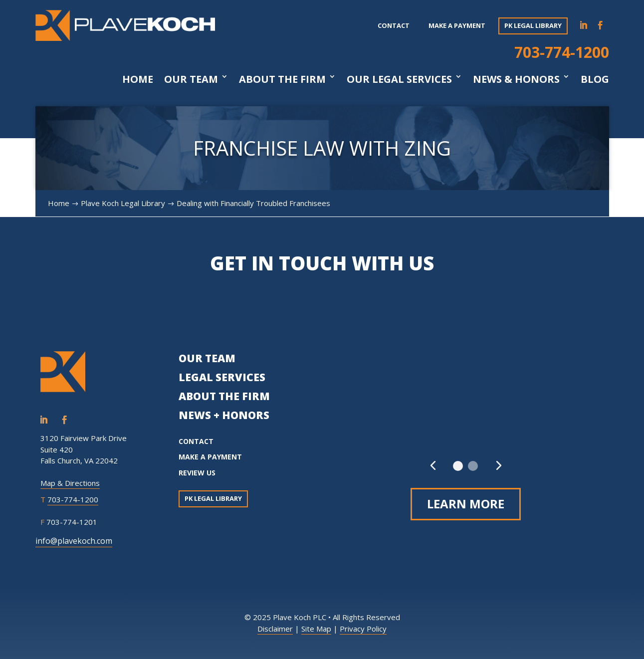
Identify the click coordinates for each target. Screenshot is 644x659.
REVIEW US (197, 473)
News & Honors (516, 79)
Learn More (466, 504)
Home (138, 79)
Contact (394, 25)
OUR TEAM (207, 358)
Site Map (316, 629)
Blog (595, 79)
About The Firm (282, 79)
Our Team (191, 79)
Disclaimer (275, 629)
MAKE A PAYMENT (210, 457)
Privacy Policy (363, 629)
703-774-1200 (562, 52)
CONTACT (196, 441)
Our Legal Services (399, 79)
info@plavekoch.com (74, 541)
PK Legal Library (533, 25)
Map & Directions (70, 483)
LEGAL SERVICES (222, 377)
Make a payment (457, 25)
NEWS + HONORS (224, 415)
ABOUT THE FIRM (224, 396)
